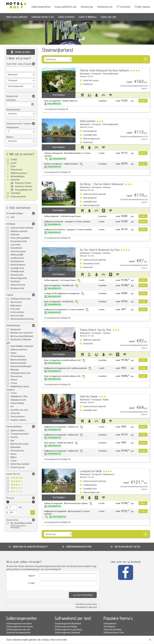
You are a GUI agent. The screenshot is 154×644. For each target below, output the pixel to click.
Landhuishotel (17, 258)
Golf (12, 217)
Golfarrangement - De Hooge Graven (62, 280)
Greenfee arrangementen (18, 633)
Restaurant (16, 330)
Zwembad (15, 193)
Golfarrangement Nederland (68, 624)
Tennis (14, 383)
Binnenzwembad (18, 360)
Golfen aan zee (108, 17)
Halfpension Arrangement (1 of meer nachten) (66, 311)
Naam (31, 576)
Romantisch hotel (19, 241)
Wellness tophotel (19, 231)
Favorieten (123, 7)
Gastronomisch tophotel (22, 228)
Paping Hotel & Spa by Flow (96, 330)
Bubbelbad (15, 447)
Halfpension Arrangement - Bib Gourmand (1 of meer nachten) (67, 514)
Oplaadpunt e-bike (19, 396)
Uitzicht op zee (18, 467)
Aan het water (17, 316)
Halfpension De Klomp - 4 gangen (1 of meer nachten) (67, 223)
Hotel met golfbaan (113, 630)
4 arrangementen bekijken (57, 459)
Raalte (106, 400)
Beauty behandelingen (21, 366)
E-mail (31, 583)
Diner (13, 166)
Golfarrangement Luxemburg (69, 630)
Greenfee (15, 180)
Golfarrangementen (41, 7)
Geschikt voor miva (19, 410)
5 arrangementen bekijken (57, 318)
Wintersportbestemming (22, 319)
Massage (15, 370)
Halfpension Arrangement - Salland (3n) (64, 453)
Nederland (85, 74)
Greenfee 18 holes (24, 187)
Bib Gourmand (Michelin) (22, 336)
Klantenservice (105, 7)
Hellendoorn (109, 474)
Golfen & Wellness (88, 17)
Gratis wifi (15, 413)
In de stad (15, 309)
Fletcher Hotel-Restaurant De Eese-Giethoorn (105, 70)
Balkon (14, 457)
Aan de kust (16, 302)
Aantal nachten (13, 110)
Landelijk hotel (17, 268)
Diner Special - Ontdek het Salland (61, 444)
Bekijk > (143, 101)
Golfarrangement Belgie (66, 627)
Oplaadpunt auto (18, 400)
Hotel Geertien (88, 121)
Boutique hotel (17, 288)
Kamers (10, 137)
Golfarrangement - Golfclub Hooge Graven (62, 216)
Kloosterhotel (17, 275)
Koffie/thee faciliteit (20, 464)
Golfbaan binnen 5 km (43, 17)
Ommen (107, 187)
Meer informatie (59, 640)
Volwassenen (13, 127)
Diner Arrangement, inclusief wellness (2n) (65, 362)
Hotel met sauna (18, 251)
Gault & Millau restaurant (22, 346)
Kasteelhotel (16, 248)
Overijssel (96, 74)
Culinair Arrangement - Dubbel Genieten (64, 165)
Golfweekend (110, 624)
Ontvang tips (87, 7)
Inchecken (11, 100)
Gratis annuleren (18, 197)
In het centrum (17, 312)
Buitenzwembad (18, 363)
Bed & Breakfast (18, 265)
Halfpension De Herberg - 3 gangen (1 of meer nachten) (68, 231)
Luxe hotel (15, 245)
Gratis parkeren (18, 417)
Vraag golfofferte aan (66, 7)
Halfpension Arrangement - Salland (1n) (64, 428)
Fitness (14, 380)
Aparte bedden (18, 431)
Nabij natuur (16, 306)
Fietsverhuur (17, 170)
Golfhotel (15, 235)
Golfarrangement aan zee (18, 630)
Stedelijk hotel (17, 271)
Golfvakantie (109, 627)
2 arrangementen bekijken (57, 172)
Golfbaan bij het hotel (20, 373)
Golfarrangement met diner (19, 624)
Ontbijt (14, 160)
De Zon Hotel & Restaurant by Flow (100, 250)
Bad (12, 441)
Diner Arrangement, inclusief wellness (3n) (65, 378)
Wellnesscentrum (19, 173)
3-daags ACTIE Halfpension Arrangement (64, 295)
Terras (14, 393)
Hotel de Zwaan (89, 396)
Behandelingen (18, 176)
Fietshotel (15, 282)
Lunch (14, 163)
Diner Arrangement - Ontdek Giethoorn (61, 102)
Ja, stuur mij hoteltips (83, 595)
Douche (14, 437)
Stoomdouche (17, 451)
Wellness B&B (17, 255)
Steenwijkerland (111, 74)
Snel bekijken (59, 95)
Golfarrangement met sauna (19, 627)
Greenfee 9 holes (23, 183)
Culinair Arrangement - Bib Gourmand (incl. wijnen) (68, 505)
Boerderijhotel (17, 261)
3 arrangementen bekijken (57, 238)
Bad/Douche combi (19, 444)
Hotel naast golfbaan (17, 17)
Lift (12, 407)
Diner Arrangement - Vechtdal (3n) (61, 303)
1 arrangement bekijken (56, 109)
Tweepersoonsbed (19, 434)
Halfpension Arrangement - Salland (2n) (64, 436)
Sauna (13, 353)
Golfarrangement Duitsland (68, 633)
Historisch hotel (18, 285)
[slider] (8, 502)
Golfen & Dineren (66, 17)
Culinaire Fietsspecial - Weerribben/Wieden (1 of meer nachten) (67, 156)
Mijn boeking (142, 7)
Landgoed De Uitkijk (91, 471)
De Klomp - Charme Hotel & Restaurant (102, 184)
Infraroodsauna (18, 356)
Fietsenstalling (17, 403)
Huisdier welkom (18, 420)
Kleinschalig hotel (19, 278)
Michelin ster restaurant (22, 333)
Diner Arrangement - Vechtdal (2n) (61, 287)
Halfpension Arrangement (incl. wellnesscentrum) (68, 370)
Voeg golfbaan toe (24, 190)
